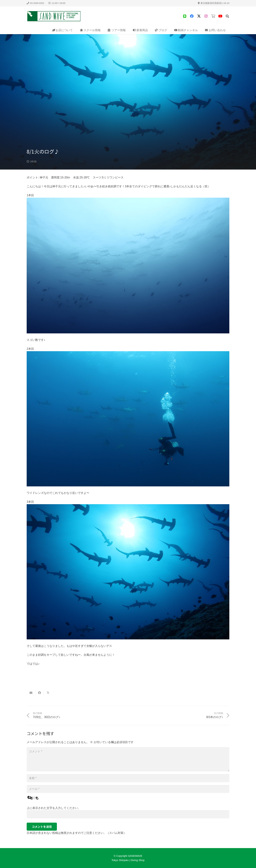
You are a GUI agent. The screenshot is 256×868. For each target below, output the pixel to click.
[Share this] (39, 693)
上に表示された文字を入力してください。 (54, 808)
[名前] (128, 778)
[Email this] (31, 693)
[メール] (128, 789)
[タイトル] (185, 16)
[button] (227, 16)
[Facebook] (192, 16)
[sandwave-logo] (54, 16)
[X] (199, 16)
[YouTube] (220, 16)
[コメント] (128, 759)
